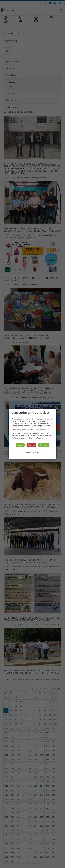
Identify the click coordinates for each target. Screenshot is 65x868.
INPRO (37, 453)
